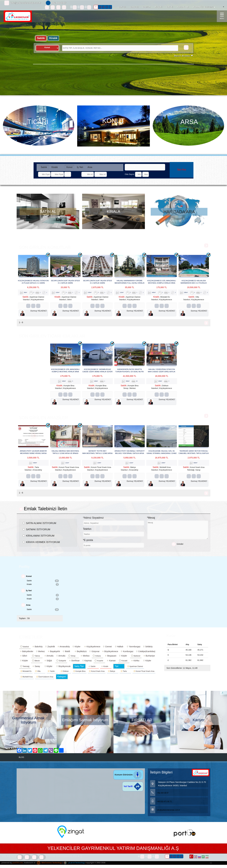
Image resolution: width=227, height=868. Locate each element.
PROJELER (183, 7)
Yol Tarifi (133, 790)
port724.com (18, 867)
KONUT (147, 7)
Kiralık (54, 38)
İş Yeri (80, 167)
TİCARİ (158, 7)
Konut (69, 167)
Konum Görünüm (128, 779)
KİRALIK (134, 7)
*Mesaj (151, 520)
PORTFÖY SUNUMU (204, 7)
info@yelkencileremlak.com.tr (26, 3)
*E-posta (88, 543)
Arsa (90, 167)
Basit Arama (183, 56)
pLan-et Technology (77, 867)
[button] (9, 60)
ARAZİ (170, 7)
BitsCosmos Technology (51, 867)
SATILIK (122, 7)
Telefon (87, 532)
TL (101, 7)
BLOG (22, 761)
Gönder (178, 547)
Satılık (41, 38)
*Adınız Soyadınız (93, 520)
